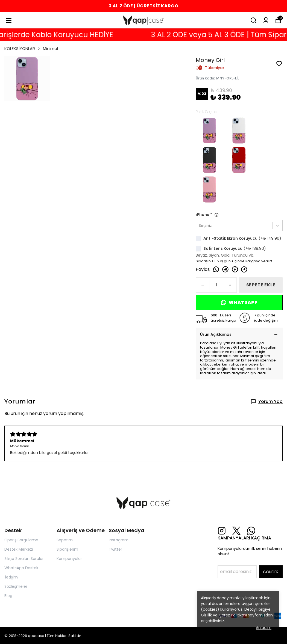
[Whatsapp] (251, 531)
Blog (8, 596)
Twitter (115, 549)
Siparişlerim (67, 549)
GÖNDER (271, 572)
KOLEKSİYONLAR (23, 48)
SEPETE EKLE (261, 285)
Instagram (119, 540)
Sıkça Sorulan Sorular (24, 559)
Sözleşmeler (16, 586)
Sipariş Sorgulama (21, 540)
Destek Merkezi (19, 549)
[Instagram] (222, 531)
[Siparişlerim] (266, 20)
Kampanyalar (69, 559)
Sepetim (65, 540)
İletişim (11, 577)
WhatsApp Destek (21, 568)
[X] (236, 531)
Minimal (50, 48)
